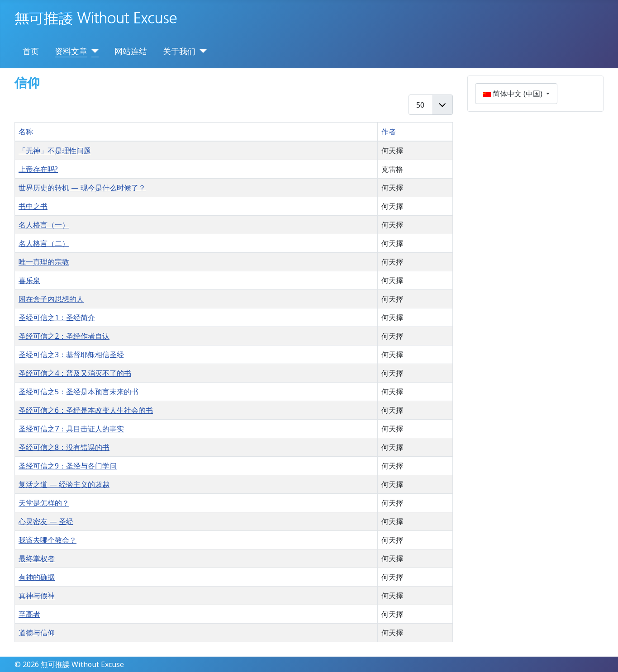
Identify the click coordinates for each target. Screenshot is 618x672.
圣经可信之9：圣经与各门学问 (68, 466)
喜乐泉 (29, 280)
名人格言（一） (44, 225)
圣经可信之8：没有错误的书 (64, 447)
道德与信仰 (37, 633)
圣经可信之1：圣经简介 (57, 317)
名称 (26, 132)
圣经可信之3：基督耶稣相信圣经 (71, 355)
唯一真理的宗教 (44, 262)
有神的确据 (37, 577)
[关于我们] (201, 51)
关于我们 (179, 51)
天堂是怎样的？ (44, 503)
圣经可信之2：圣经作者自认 (64, 336)
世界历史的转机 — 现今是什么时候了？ (82, 188)
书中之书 (33, 206)
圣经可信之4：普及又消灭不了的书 (75, 373)
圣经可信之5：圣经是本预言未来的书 (78, 392)
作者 (389, 132)
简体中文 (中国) (513, 94)
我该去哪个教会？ (48, 540)
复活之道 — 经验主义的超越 (64, 484)
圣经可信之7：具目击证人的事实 (71, 429)
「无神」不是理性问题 (55, 151)
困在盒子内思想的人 (51, 299)
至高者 (29, 614)
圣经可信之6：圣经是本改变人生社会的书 (86, 410)
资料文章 (71, 51)
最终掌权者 (37, 558)
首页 (31, 51)
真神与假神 (37, 596)
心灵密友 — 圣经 (46, 521)
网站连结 (131, 51)
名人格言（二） (44, 243)
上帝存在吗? (38, 169)
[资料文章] (93, 51)
